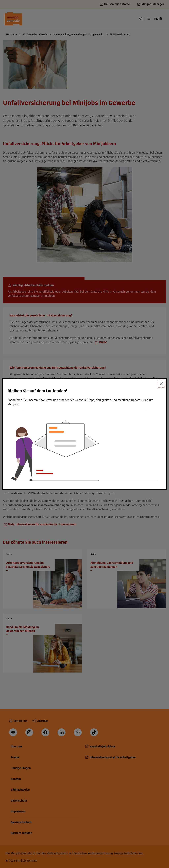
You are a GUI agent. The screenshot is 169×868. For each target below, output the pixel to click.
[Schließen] (161, 384)
